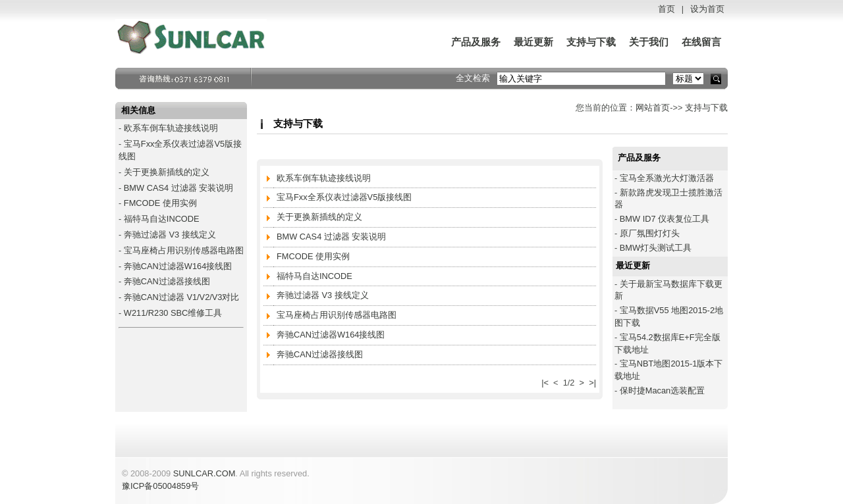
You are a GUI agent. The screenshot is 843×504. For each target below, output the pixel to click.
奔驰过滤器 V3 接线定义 (170, 235)
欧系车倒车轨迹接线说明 (171, 128)
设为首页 (707, 9)
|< (545, 383)
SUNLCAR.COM (204, 473)
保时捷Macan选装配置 (662, 391)
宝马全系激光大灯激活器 (667, 178)
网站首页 (653, 108)
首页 (666, 9)
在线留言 (701, 42)
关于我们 (649, 42)
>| (592, 383)
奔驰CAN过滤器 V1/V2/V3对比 (182, 297)
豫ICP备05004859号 (160, 486)
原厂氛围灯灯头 (650, 233)
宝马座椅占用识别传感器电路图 (184, 250)
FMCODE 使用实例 (160, 203)
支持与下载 (591, 42)
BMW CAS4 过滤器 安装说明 (178, 188)
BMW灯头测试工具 (656, 248)
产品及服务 (476, 42)
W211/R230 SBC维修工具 (173, 313)
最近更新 (533, 42)
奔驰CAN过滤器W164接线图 (178, 266)
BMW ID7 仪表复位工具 (665, 219)
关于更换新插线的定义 (167, 172)
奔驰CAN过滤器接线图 (167, 281)
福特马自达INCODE (162, 219)
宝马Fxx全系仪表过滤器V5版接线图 (344, 197)
